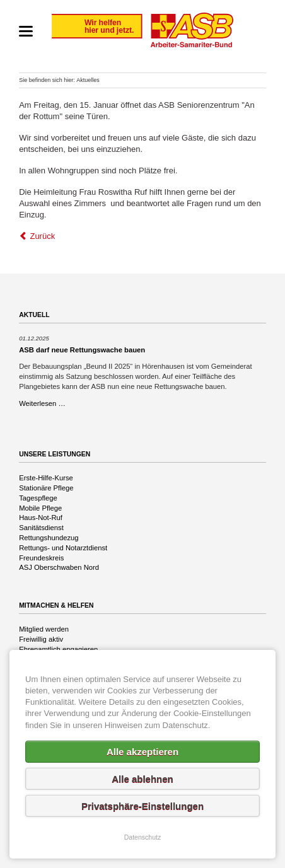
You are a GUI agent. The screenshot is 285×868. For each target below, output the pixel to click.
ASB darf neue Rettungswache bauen (82, 350)
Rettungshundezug (49, 538)
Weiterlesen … (42, 403)
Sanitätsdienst (41, 528)
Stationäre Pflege (46, 488)
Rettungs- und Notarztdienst (63, 548)
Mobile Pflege (40, 508)
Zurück (42, 236)
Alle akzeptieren (142, 752)
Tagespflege (38, 498)
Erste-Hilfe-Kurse (46, 478)
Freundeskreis (41, 558)
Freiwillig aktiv (41, 639)
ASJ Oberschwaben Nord (59, 567)
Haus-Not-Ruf (41, 518)
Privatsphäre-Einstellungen (142, 806)
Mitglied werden (44, 629)
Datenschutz (143, 837)
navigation (26, 31)
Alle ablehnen (142, 779)
